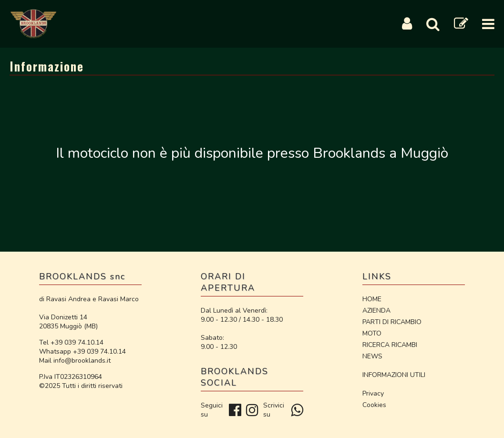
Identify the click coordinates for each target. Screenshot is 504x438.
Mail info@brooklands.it (75, 361)
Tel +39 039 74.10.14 (71, 342)
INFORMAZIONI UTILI (394, 375)
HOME (372, 299)
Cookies (374, 405)
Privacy (373, 393)
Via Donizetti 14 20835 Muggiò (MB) (68, 322)
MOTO (372, 333)
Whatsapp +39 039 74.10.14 (82, 351)
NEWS (372, 356)
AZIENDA (376, 311)
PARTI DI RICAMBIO (392, 322)
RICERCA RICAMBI (390, 345)
